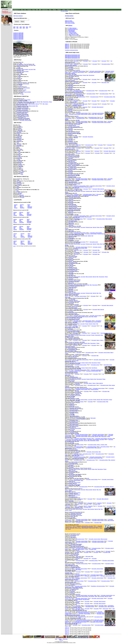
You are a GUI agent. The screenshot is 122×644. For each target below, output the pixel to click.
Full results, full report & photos (81, 434)
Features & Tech (76, 294)
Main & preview (32, 104)
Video (95, 595)
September (30, 207)
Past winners (46, 102)
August (21, 207)
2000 (21, 28)
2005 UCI (67, 48)
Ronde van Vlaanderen (73, 29)
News (22, 10)
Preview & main (89, 191)
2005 (24, 27)
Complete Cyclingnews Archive (71, 50)
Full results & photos (106, 64)
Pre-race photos (86, 599)
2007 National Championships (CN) (72, 56)
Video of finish (72, 400)
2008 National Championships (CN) (72, 55)
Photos (54, 10)
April (15, 206)
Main (21, 63)
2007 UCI (67, 46)
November (22, 208)
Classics (70, 26)
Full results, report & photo (74, 495)
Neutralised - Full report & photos (98, 586)
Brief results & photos (73, 348)
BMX (40, 10)
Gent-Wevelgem (72, 30)
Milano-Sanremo (73, 28)
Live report (31, 65)
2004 (27, 27)
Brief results (104, 82)
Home (56, 639)
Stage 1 (74, 327)
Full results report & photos (72, 317)
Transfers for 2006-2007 (18, 35)
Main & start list (72, 62)
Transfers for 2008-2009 (18, 33)
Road (34, 10)
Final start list (98, 335)
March (29, 205)
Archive (60, 639)
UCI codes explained (64, 11)
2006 (21, 27)
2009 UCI (67, 44)
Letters (64, 10)
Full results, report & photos (22, 65)
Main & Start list (105, 499)
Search (68, 10)
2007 (17, 27)
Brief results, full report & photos (77, 546)
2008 (14, 27)
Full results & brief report (94, 118)
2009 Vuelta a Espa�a (70, 23)
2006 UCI (67, 47)
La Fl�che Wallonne (73, 33)
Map (42, 102)
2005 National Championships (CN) (72, 58)
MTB (37, 10)
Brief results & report (73, 262)
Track (50, 10)
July (15, 207)
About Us (61, 640)
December (30, 208)
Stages (89, 114)
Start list (38, 102)
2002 (14, 28)
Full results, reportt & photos (24, 88)
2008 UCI (67, 45)
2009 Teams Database (18, 16)
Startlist (89, 236)
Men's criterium (106, 487)
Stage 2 (70, 327)
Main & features (85, 528)
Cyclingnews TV (16, 10)
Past (92, 317)
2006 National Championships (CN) (72, 57)
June (29, 206)
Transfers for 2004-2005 (18, 37)
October (16, 208)
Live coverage (91, 595)
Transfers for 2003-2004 (18, 38)
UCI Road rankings (69, 16)
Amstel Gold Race (72, 32)
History (47, 104)
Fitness (59, 10)
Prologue (103, 445)
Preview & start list (79, 92)
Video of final (71, 335)
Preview (84, 75)
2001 (17, 28)
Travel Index (65, 639)
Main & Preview (33, 102)
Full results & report (78, 91)
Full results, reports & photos (97, 370)
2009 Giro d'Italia (69, 21)
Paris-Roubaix (72, 31)
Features (29, 10)
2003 (30, 27)
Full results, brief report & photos (75, 75)
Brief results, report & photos (75, 475)
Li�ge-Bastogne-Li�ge (74, 35)
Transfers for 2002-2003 (18, 39)
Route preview (92, 528)
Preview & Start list (101, 234)
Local (14, 246)
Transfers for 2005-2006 (18, 36)
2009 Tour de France (69, 22)
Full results (19, 132)
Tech (25, 10)
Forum (72, 10)
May (21, 206)
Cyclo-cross (45, 10)
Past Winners (94, 368)
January (16, 205)
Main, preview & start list (93, 389)
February (22, 205)
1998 (27, 28)
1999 (24, 28)
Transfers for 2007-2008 (18, 34)
